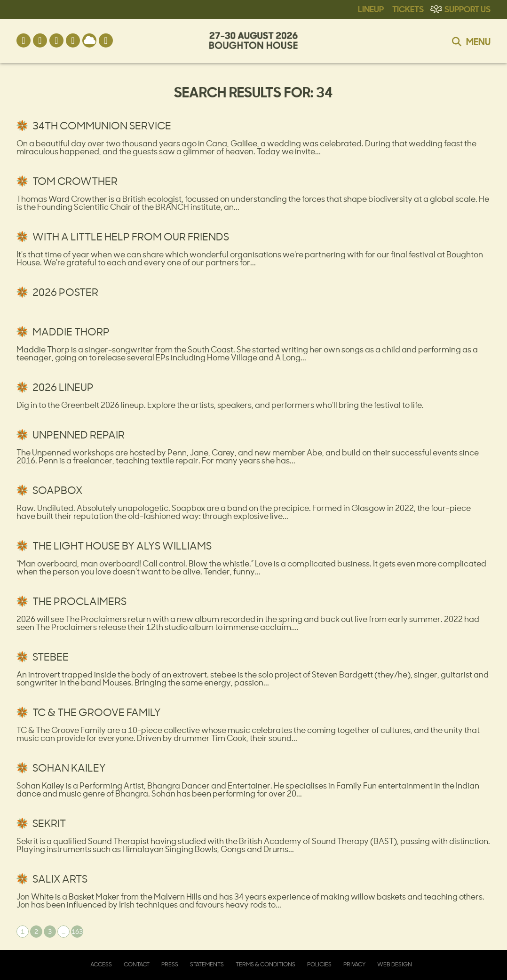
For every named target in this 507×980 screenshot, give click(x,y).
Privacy (354, 964)
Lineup (371, 8)
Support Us (467, 8)
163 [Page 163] (77, 931)
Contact (137, 964)
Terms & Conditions (265, 964)
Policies (319, 964)
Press (170, 964)
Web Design (395, 964)
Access (101, 964)
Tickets (408, 8)
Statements (207, 964)
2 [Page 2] (36, 931)
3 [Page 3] (50, 931)
